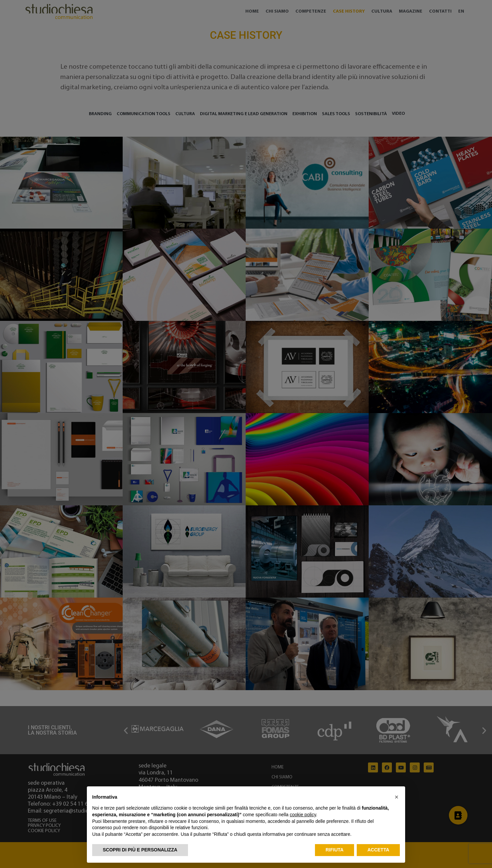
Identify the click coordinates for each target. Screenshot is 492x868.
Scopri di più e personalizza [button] (140, 850)
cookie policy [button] (303, 815)
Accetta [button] (378, 850)
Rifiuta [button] (335, 850)
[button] (397, 797)
